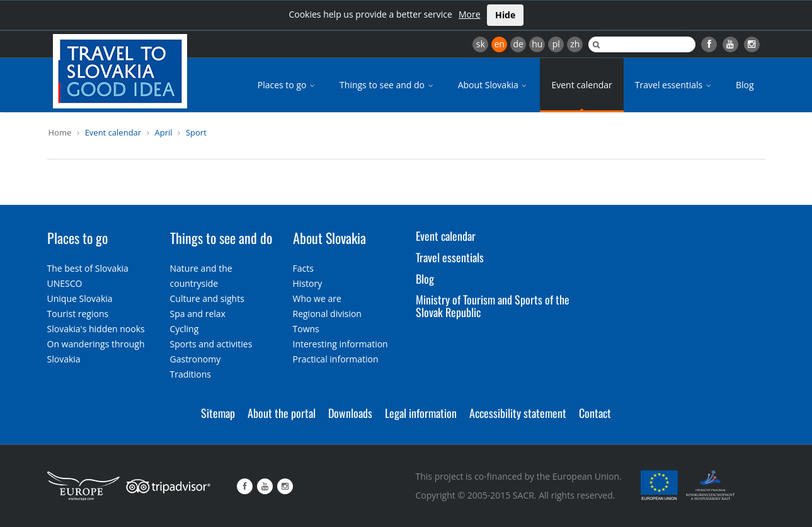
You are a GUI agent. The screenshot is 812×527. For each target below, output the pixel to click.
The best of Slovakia (88, 268)
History (308, 283)
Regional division (327, 314)
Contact (595, 413)
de (518, 44)
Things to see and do (387, 85)
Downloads (350, 413)
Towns (306, 329)
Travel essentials (674, 85)
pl (556, 44)
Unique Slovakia (80, 298)
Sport (196, 132)
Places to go (287, 85)
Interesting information (340, 344)
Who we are (317, 298)
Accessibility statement (518, 413)
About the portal (282, 413)
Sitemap (218, 413)
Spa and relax (198, 314)
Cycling (185, 329)
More (470, 14)
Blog (745, 85)
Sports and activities (211, 344)
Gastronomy (196, 359)
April (164, 132)
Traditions (191, 374)
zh (575, 44)
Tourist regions (78, 314)
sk (481, 44)
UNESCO (65, 283)
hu (537, 44)
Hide (505, 15)
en (499, 44)
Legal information (421, 413)
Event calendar (581, 85)
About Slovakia (494, 85)
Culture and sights (207, 298)
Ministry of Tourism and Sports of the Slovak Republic (493, 306)
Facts (303, 268)
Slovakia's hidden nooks (96, 329)
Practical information (336, 359)
